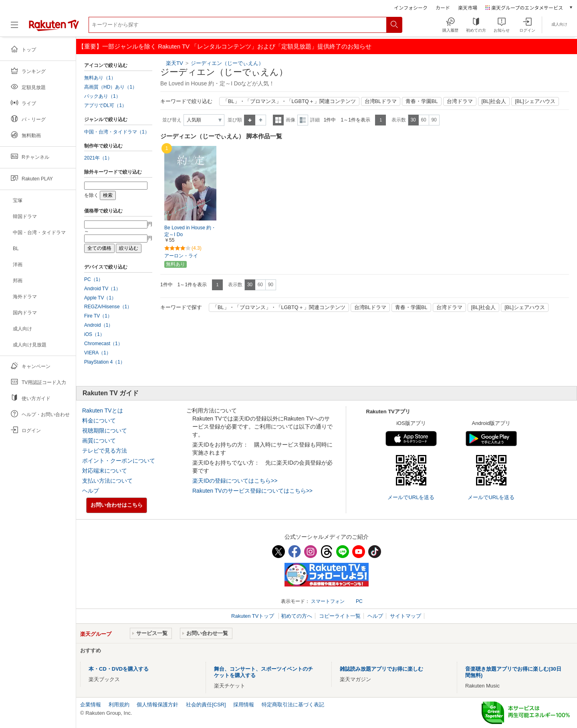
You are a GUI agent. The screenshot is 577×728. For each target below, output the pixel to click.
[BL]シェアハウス (535, 101)
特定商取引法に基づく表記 (293, 705)
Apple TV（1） (100, 298)
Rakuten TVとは (103, 411)
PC (359, 601)
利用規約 (119, 705)
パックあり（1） (102, 96)
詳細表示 (303, 120)
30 (413, 120)
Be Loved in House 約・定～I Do (190, 231)
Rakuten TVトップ (253, 616)
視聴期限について (105, 431)
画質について (99, 441)
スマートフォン (328, 601)
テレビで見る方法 (105, 451)
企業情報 (91, 705)
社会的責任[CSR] (206, 705)
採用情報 (244, 705)
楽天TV (175, 63)
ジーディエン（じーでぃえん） (227, 63)
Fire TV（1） (98, 316)
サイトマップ (406, 616)
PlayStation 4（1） (105, 362)
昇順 (250, 120)
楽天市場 (468, 7)
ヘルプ (91, 491)
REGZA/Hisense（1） (108, 307)
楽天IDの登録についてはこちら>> (235, 481)
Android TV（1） (102, 289)
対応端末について (105, 471)
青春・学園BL (422, 101)
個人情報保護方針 (157, 705)
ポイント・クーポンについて (119, 461)
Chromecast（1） (103, 344)
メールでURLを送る (411, 497)
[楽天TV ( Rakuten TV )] (54, 28)
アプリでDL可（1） (105, 105)
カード (443, 7)
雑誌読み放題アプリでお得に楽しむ (381, 669)
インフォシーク (411, 7)
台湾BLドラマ (381, 101)
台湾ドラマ (460, 101)
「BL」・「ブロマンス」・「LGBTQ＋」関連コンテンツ (289, 101)
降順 (261, 120)
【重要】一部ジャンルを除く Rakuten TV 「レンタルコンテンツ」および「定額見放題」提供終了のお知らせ (225, 46)
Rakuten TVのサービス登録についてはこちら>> (252, 491)
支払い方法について (107, 481)
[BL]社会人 (494, 101)
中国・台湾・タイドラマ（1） (117, 132)
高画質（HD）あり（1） (111, 87)
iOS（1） (94, 334)
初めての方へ (297, 616)
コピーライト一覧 (340, 616)
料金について (99, 421)
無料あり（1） (100, 78)
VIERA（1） (98, 353)
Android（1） (99, 325)
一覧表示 (278, 120)
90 (434, 120)
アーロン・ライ (181, 256)
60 (423, 120)
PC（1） (94, 279)
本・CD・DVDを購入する (119, 669)
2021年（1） (98, 158)
